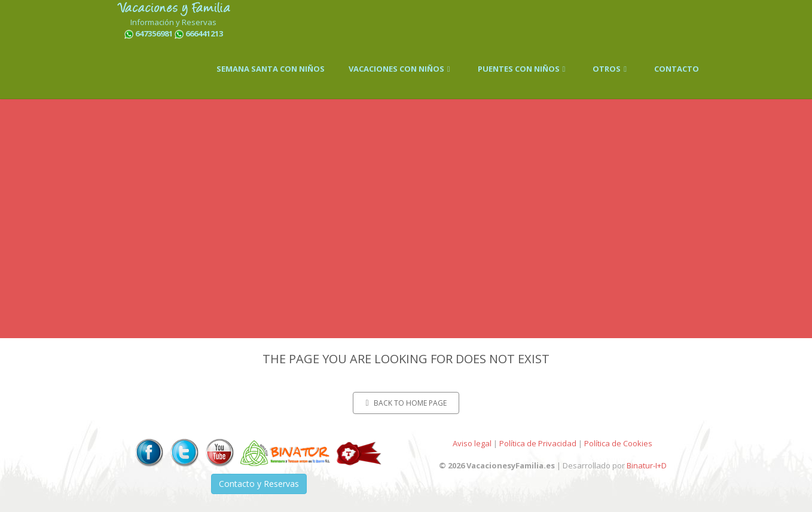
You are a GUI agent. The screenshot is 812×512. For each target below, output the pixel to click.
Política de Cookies (618, 443)
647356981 (154, 33)
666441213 (204, 33)
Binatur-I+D (647, 465)
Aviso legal (472, 443)
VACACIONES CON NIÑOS (401, 69)
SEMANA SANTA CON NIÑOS (271, 69)
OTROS (611, 69)
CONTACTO (677, 69)
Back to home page (406, 403)
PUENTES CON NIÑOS (523, 69)
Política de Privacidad (538, 443)
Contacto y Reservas (259, 484)
